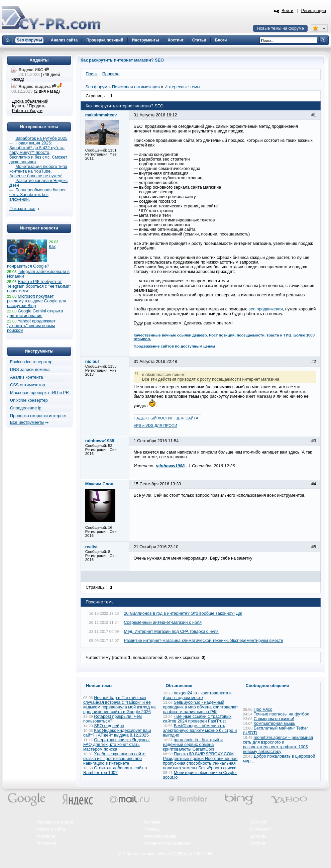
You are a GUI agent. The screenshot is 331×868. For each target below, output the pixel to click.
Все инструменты (27, 422)
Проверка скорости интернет (38, 416)
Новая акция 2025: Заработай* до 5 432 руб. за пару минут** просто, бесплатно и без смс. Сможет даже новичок (38, 153)
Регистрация (314, 11)
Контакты (46, 836)
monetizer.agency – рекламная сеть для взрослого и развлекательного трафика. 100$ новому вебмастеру (278, 745)
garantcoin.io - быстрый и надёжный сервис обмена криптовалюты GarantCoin (193, 745)
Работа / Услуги (27, 111)
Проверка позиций (55, 822)
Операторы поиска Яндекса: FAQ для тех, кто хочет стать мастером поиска (117, 745)
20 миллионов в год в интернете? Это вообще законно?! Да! (183, 613)
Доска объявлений (30, 101)
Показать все (22, 209)
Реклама (152, 822)
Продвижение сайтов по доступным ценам (175, 346)
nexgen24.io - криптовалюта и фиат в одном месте (197, 695)
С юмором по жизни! (274, 719)
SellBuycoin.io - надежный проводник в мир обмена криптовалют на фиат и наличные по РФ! (201, 707)
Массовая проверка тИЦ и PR (39, 393)
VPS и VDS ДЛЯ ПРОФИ (155, 425)
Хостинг (258, 843)
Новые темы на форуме (280, 28)
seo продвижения (266, 309)
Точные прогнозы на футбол (282, 714)
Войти (288, 11)
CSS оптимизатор (28, 385)
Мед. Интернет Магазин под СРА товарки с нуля (171, 632)
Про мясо (263, 709)
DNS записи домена (30, 370)
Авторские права (160, 836)
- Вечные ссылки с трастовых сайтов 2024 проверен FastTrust (197, 719)
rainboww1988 (170, 466)
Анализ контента (27, 377)
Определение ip (26, 408)
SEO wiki (259, 822)
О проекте (47, 843)
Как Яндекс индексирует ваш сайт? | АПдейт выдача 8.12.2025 (117, 733)
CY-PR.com (181, 854)
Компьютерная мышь (275, 724)
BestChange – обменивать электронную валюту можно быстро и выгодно (200, 731)
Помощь (152, 829)
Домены (258, 836)
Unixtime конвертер (29, 400)
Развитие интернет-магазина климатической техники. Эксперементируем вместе (204, 641)
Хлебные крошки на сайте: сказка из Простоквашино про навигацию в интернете (115, 759)
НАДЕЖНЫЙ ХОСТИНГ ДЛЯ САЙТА (166, 418)
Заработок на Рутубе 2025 (41, 138)
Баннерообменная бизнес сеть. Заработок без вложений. (38, 195)
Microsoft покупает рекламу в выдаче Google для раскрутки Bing (37, 301)
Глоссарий (260, 829)
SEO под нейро (109, 726)
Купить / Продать (29, 106)
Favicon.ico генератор (31, 362)
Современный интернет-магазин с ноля (163, 622)
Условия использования (167, 843)
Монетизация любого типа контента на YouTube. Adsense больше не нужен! (38, 171)
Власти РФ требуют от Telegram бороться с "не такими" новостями (39, 286)
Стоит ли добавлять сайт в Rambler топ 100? (115, 770)
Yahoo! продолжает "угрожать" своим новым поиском (31, 326)
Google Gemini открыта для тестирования (35, 313)
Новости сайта (51, 829)
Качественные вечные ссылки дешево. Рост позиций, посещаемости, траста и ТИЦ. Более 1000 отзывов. (224, 337)
